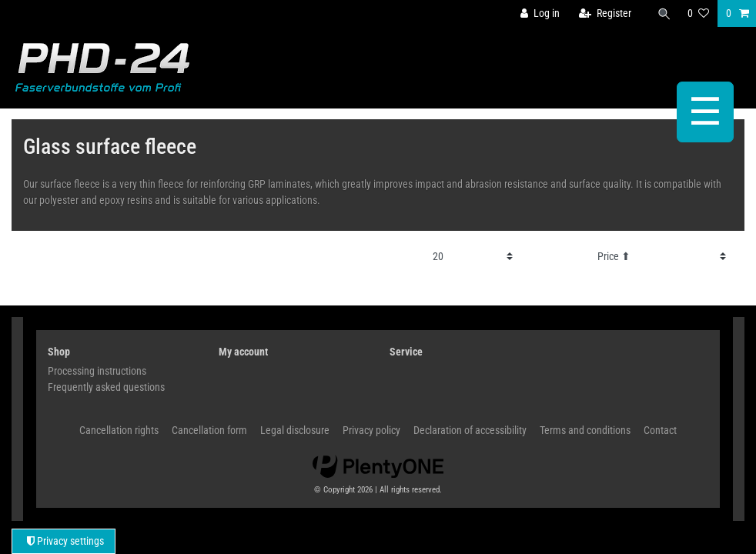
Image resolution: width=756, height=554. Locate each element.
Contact (660, 430)
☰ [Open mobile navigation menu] (705, 112)
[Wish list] (698, 13)
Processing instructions (97, 371)
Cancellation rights (119, 430)
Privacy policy (371, 430)
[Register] (605, 13)
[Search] (664, 13)
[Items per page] (473, 257)
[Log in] (540, 13)
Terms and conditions (585, 430)
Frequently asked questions (106, 387)
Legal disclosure (295, 430)
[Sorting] (662, 257)
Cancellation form (209, 430)
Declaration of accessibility (470, 430)
